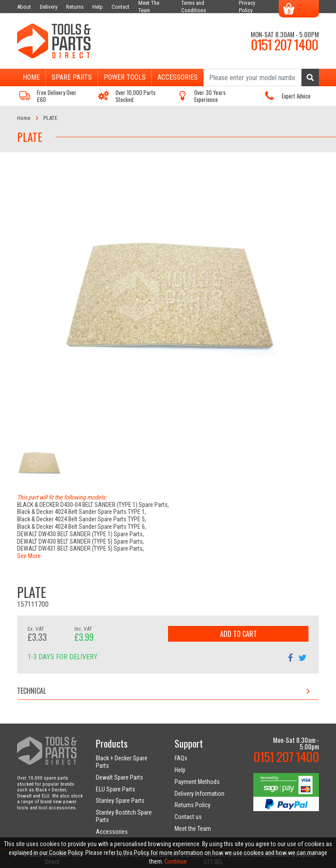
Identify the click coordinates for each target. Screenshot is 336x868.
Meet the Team (193, 829)
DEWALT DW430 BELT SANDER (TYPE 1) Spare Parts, (80, 534)
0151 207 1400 (284, 44)
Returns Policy (192, 805)
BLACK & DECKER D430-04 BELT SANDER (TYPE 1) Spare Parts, (93, 505)
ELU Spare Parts (115, 789)
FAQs (181, 758)
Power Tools (125, 77)
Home (31, 77)
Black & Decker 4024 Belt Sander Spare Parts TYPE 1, (82, 512)
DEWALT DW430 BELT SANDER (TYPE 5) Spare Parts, (80, 541)
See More (29, 556)
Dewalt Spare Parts (119, 777)
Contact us (188, 817)
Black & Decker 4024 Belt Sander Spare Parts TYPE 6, (82, 527)
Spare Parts (72, 77)
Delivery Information (199, 794)
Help (180, 770)
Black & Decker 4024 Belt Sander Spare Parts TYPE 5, (82, 519)
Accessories (178, 77)
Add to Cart (238, 634)
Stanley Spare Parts (120, 801)
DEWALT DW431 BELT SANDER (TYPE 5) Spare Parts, (80, 548)
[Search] (261, 77)
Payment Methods (197, 782)
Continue (176, 861)
